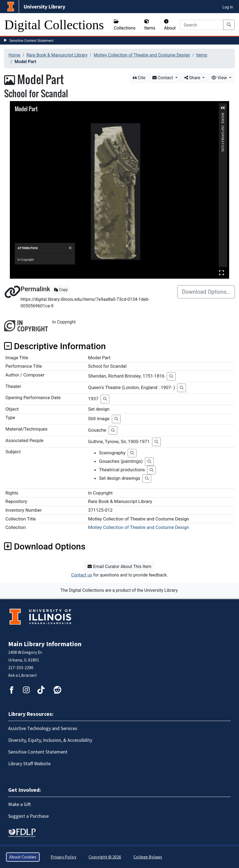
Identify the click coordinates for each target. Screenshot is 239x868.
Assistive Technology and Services (43, 729)
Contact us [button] (82, 575)
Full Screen (221, 273)
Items (150, 25)
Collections (125, 25)
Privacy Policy (63, 857)
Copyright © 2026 (105, 857)
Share (193, 78)
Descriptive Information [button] (55, 346)
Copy (61, 290)
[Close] (70, 248)
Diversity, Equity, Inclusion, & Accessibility (50, 740)
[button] (223, 108)
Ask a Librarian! (22, 675)
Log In (228, 7)
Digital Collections (54, 25)
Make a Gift (20, 804)
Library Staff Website (29, 764)
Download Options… (206, 292)
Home (14, 55)
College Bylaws (148, 857)
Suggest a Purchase (28, 816)
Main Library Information (45, 644)
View (220, 78)
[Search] (202, 25)
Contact (163, 78)
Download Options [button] (45, 546)
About (170, 25)
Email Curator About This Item (119, 567)
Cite (139, 78)
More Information (223, 115)
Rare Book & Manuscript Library (57, 55)
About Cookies (23, 857)
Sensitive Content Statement (31, 41)
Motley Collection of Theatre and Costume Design (142, 55)
